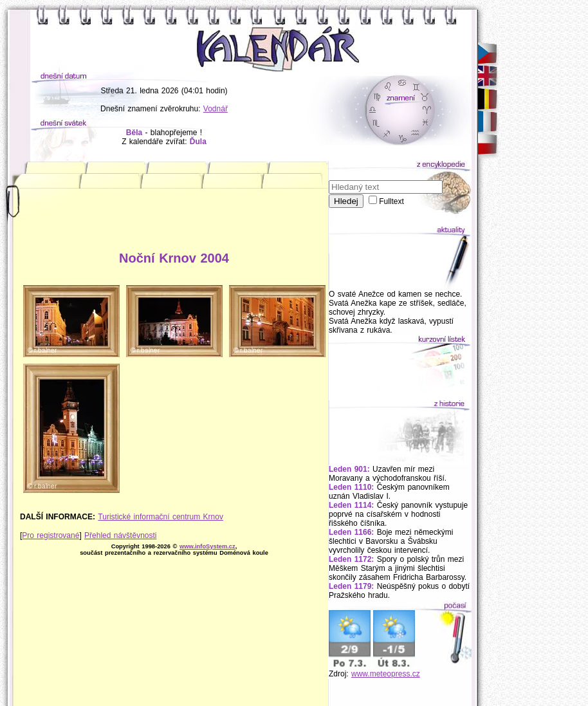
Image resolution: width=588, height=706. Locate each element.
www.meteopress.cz (386, 674)
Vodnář (216, 109)
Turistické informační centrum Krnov (161, 517)
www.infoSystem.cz (207, 546)
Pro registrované (51, 535)
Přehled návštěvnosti (120, 535)
